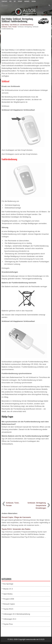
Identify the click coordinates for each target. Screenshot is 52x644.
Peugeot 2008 (9, 599)
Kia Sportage (8, 584)
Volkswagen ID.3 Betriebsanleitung (17, 614)
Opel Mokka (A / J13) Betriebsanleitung (21, 25)
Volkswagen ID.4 (10, 619)
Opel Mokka (5, 25)
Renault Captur (9, 604)
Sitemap (20, 1)
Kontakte (27, 1)
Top (15, 1)
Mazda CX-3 (8, 589)
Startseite (4, 1)
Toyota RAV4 (8, 609)
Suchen (34, 1)
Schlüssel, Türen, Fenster (9, 27)
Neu (10, 1)
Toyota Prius (8, 624)
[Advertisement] (26, 39)
